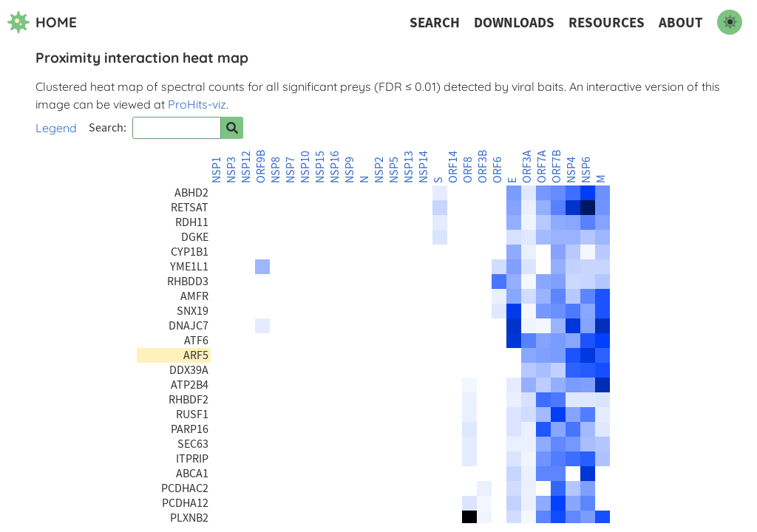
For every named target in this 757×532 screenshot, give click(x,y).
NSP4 (571, 170)
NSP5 (394, 170)
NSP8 (276, 170)
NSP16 (335, 167)
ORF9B (261, 167)
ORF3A (527, 167)
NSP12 (246, 167)
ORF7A (542, 167)
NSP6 (586, 170)
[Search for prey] (232, 128)
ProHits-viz (197, 104)
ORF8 (468, 170)
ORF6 (498, 170)
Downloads (514, 23)
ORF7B (557, 167)
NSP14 (424, 167)
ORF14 (453, 167)
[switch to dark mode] (730, 22)
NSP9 (350, 170)
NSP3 (231, 170)
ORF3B (483, 167)
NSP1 (217, 170)
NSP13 (409, 167)
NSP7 (291, 170)
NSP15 (320, 167)
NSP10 (305, 167)
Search (435, 23)
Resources (607, 23)
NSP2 (379, 170)
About (681, 23)
